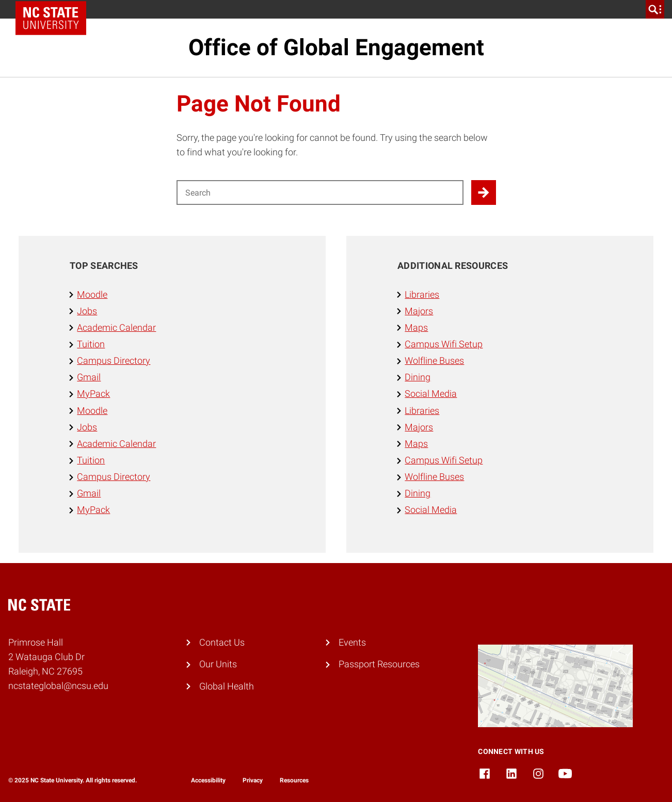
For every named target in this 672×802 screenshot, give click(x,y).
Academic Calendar (116, 328)
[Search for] (320, 193)
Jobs (87, 311)
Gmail (89, 377)
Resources (294, 780)
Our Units (218, 664)
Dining (418, 377)
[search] (655, 9)
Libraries (422, 295)
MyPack (93, 394)
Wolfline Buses (434, 361)
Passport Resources (379, 664)
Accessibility (208, 780)
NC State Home (54, 9)
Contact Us (222, 643)
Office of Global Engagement (336, 47)
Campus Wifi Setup (444, 344)
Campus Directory (114, 361)
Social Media (431, 394)
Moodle (92, 295)
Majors (419, 311)
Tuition (91, 344)
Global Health (227, 686)
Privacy (253, 780)
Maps (416, 328)
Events (352, 643)
